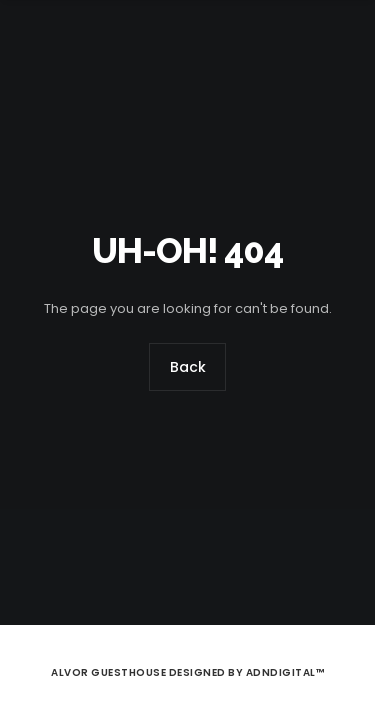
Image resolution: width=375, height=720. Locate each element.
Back (188, 368)
